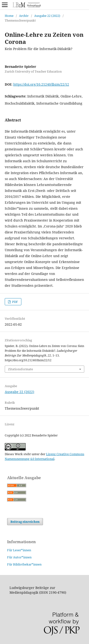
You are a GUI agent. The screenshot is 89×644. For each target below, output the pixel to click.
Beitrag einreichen (25, 522)
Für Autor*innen (19, 557)
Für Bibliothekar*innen (24, 564)
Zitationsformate (21, 369)
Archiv (24, 16)
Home (9, 16)
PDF (15, 302)
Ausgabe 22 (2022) (47, 16)
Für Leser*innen (19, 550)
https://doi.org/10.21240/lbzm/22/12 (41, 84)
